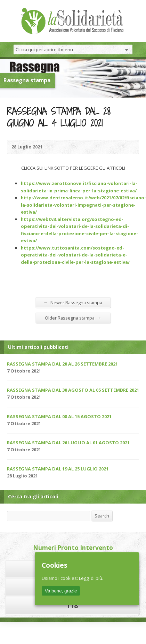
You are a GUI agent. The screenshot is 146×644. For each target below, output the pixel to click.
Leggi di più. (91, 578)
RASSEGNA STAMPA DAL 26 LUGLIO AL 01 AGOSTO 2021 (68, 443)
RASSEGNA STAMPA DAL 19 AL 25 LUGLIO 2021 (58, 469)
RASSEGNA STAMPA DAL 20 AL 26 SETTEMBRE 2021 (62, 364)
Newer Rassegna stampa (73, 302)
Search (102, 516)
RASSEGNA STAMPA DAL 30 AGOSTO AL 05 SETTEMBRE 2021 (73, 390)
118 (72, 605)
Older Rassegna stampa (73, 318)
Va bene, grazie (61, 591)
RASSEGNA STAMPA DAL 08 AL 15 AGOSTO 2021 (59, 416)
